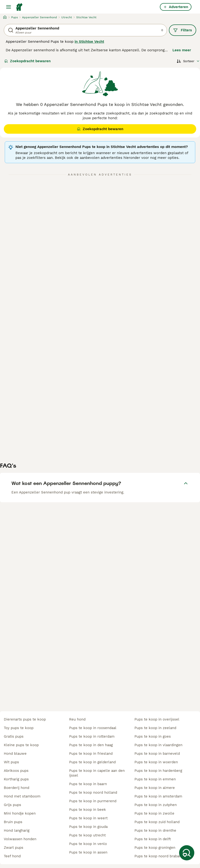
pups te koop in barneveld (157, 754)
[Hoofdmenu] (9, 7)
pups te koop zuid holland (157, 822)
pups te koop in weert (88, 818)
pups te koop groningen (155, 848)
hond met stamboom (22, 796)
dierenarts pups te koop (25, 719)
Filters (183, 30)
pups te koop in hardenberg (158, 771)
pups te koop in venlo (88, 844)
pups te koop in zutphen (156, 805)
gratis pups (14, 736)
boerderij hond (17, 788)
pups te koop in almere (155, 788)
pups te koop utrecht (87, 835)
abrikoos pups (16, 771)
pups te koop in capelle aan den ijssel (97, 773)
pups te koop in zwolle (154, 813)
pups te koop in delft (153, 839)
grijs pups (12, 805)
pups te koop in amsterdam (158, 796)
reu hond (77, 719)
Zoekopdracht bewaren (27, 61)
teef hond (12, 856)
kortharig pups (16, 779)
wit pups (11, 762)
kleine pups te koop (21, 745)
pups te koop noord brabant (159, 856)
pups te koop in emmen (155, 779)
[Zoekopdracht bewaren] (187, 853)
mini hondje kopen (20, 813)
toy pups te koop (19, 728)
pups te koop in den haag (91, 745)
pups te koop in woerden (156, 762)
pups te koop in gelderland (92, 762)
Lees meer (182, 50)
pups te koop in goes (153, 736)
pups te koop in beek (88, 810)
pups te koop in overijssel (157, 719)
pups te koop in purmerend (93, 801)
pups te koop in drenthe (155, 830)
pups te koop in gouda (88, 827)
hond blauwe (15, 754)
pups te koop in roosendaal (93, 728)
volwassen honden (20, 839)
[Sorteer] (188, 61)
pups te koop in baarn (88, 784)
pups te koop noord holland (93, 792)
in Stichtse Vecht (89, 42)
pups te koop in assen (88, 852)
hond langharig (17, 830)
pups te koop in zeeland (155, 728)
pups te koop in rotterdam (92, 736)
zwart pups (14, 848)
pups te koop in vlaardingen (158, 745)
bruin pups (13, 822)
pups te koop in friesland (91, 754)
